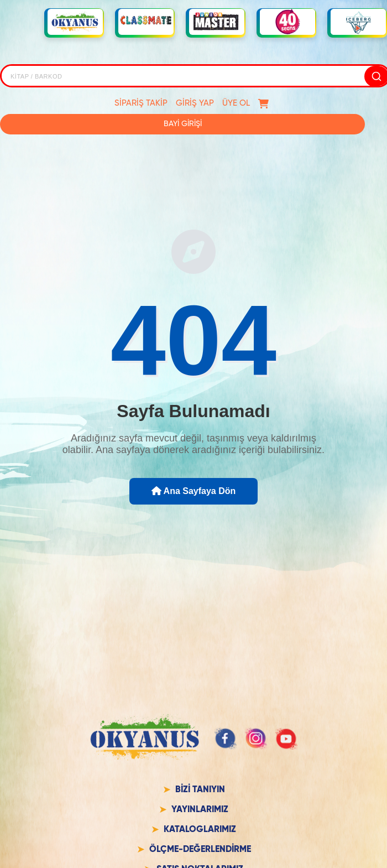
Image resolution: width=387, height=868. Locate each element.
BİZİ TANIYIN (200, 790)
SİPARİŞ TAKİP (141, 103)
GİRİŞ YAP (195, 103)
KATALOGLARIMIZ (200, 830)
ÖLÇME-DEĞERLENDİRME (200, 850)
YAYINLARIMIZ (200, 810)
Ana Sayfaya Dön (194, 491)
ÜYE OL (236, 103)
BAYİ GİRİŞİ (183, 124)
